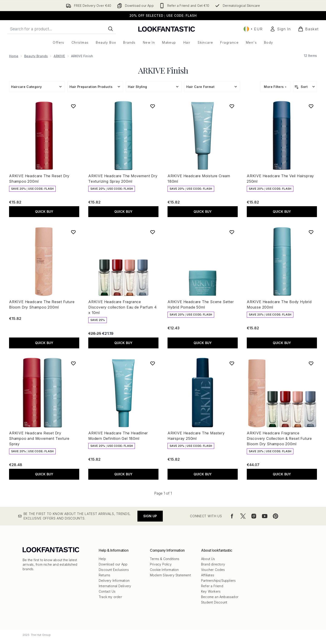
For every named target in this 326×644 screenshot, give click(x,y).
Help (102, 559)
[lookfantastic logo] (167, 29)
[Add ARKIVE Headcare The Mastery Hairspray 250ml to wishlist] (232, 363)
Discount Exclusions (114, 570)
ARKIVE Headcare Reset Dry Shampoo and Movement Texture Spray (39, 438)
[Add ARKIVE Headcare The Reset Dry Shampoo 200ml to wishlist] (73, 106)
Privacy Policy (161, 564)
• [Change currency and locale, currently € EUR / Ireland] (253, 29)
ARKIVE (59, 56)
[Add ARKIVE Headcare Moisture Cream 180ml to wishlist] (232, 106)
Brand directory (213, 564)
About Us (208, 559)
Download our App (113, 564)
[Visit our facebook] (232, 516)
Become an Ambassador (220, 597)
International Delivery (115, 586)
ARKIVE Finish (163, 70)
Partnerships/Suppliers (218, 581)
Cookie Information (164, 570)
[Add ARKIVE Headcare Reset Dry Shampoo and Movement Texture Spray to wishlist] (73, 363)
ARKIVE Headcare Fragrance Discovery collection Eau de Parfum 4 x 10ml (123, 307)
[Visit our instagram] (254, 516)
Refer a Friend (212, 586)
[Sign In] (280, 29)
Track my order (110, 597)
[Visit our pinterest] (276, 516)
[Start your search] (62, 29)
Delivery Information (114, 581)
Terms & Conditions (165, 559)
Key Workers (211, 591)
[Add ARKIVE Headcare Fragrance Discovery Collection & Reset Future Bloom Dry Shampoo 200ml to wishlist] (311, 363)
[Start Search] (110, 29)
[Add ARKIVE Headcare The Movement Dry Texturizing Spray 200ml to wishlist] (153, 106)
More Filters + (275, 87)
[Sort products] (305, 87)
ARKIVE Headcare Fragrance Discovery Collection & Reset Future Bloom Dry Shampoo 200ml (279, 438)
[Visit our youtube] (265, 516)
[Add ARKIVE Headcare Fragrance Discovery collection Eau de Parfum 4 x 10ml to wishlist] (153, 232)
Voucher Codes (213, 570)
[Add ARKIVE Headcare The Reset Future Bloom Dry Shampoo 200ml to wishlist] (73, 232)
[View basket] (308, 29)
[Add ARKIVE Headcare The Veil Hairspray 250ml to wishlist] (311, 106)
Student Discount (214, 602)
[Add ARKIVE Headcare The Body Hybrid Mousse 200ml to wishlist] (311, 232)
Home (14, 56)
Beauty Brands (36, 56)
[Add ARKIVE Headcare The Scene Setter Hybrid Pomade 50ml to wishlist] (232, 232)
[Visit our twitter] (243, 516)
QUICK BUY (44, 212)
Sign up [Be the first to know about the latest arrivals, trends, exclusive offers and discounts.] (150, 516)
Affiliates (208, 575)
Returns (104, 575)
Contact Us (107, 591)
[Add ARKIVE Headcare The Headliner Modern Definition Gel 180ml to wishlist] (153, 363)
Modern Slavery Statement (170, 575)
